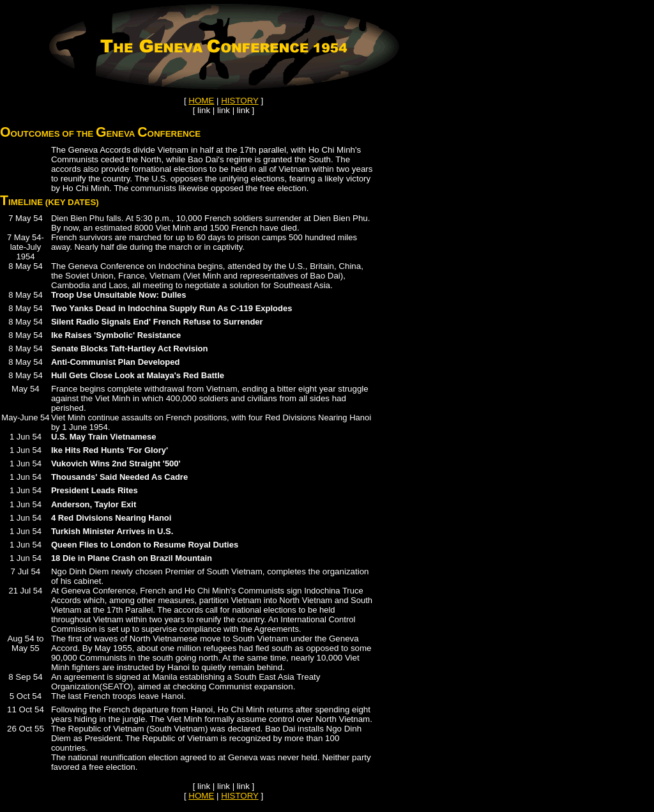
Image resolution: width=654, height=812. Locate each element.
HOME (201, 101)
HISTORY (240, 101)
